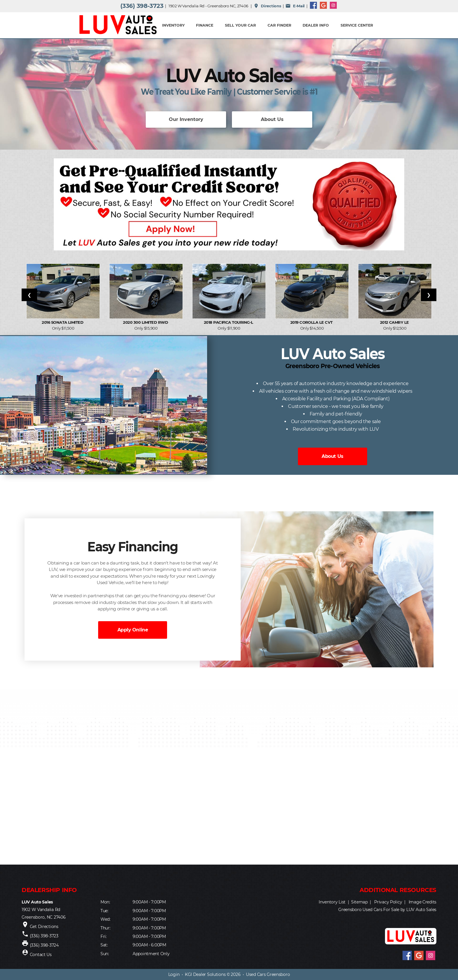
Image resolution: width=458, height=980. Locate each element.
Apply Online (133, 630)
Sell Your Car (240, 25)
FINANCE (205, 25)
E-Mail (295, 6)
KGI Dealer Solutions (205, 974)
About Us (272, 119)
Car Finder (279, 25)
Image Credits (423, 902)
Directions (267, 6)
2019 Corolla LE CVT (312, 322)
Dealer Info (316, 25)
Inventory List (332, 902)
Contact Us (41, 955)
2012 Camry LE (395, 322)
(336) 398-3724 (44, 945)
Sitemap (359, 902)
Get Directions (44, 927)
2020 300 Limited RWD (146, 322)
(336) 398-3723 (142, 6)
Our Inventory (186, 119)
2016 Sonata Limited (63, 322)
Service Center (357, 25)
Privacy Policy (388, 902)
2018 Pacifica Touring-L (229, 322)
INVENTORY (173, 25)
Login (174, 974)
